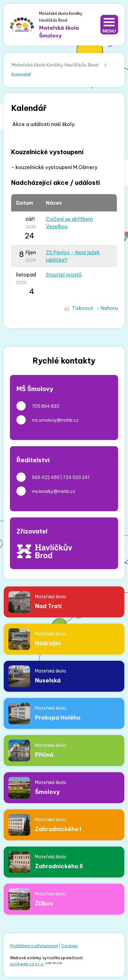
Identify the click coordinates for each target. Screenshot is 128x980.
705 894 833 (46, 406)
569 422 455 (46, 477)
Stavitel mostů (64, 275)
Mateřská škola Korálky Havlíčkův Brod (55, 65)
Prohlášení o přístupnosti (34, 946)
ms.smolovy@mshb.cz (55, 420)
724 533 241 (76, 477)
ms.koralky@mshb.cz (54, 491)
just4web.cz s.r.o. (27, 964)
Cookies (70, 946)
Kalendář (21, 74)
